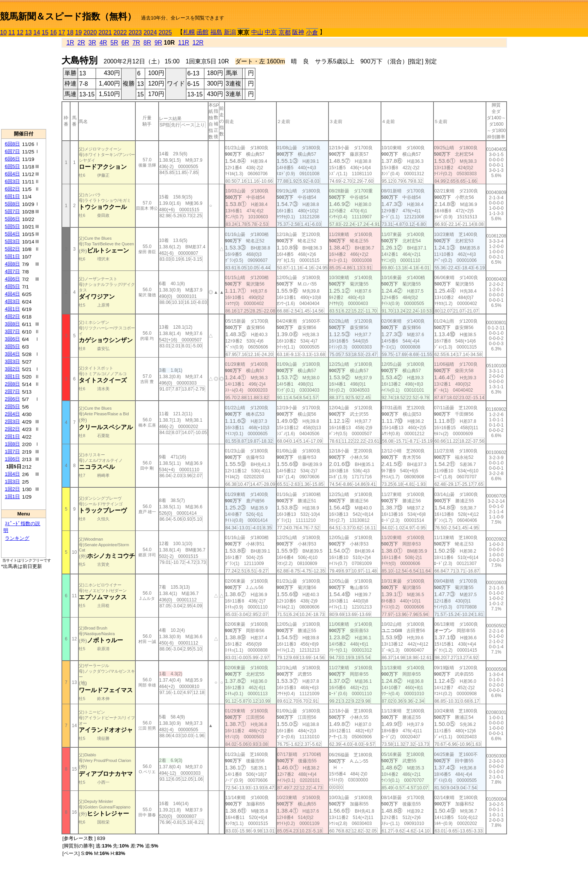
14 (37, 32)
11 (12, 32)
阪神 (298, 32)
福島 (216, 32)
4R (103, 43)
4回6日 (12, 279)
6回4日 (12, 174)
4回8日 (12, 264)
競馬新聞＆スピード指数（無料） (68, 16)
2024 (150, 32)
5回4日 (12, 234)
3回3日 (12, 361)
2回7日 (12, 391)
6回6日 (12, 159)
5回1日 (12, 256)
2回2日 (12, 429)
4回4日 (12, 294)
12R (198, 43)
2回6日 (12, 399)
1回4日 (12, 474)
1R (70, 43)
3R (92, 43)
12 (20, 32)
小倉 (312, 32)
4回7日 (12, 271)
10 (3, 32)
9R (158, 43)
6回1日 (12, 196)
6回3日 (12, 181)
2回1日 (12, 436)
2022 (120, 32)
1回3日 (12, 482)
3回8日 (12, 324)
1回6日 (12, 459)
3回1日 (12, 376)
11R (184, 43)
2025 (165, 32)
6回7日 (12, 151)
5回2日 (12, 249)
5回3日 (12, 241)
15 (45, 32)
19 (78, 32)
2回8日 (12, 384)
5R (114, 43)
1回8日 (12, 444)
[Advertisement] (24, 83)
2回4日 (12, 414)
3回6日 (12, 339)
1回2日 (12, 489)
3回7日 (12, 331)
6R (125, 43)
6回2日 (12, 189)
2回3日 (12, 421)
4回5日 (12, 286)
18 (70, 32)
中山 (257, 32)
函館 (202, 32)
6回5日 (12, 166)
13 (28, 32)
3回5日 (12, 346)
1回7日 (12, 452)
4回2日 (12, 316)
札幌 (189, 32)
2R (81, 43)
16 (54, 32)
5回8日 (12, 204)
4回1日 (12, 309)
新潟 (230, 32)
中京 (271, 32)
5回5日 (12, 226)
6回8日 (12, 144)
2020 (90, 32)
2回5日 (12, 406)
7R (136, 43)
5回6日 (12, 219)
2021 (105, 32)
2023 (135, 32)
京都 (285, 32)
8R (147, 43)
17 (62, 32)
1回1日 (12, 497)
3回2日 (12, 369)
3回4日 (12, 354)
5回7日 (12, 211)
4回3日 (12, 301)
